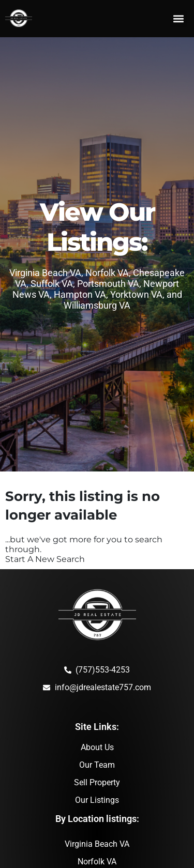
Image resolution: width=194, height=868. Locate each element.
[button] (178, 19)
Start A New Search (45, 559)
